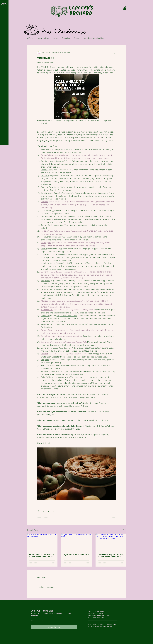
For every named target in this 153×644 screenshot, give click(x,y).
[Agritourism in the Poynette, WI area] (77, 542)
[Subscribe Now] (54, 627)
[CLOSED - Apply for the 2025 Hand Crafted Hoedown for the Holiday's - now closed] (111, 542)
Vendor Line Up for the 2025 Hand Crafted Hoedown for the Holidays (42, 556)
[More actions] (115, 53)
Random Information (62, 38)
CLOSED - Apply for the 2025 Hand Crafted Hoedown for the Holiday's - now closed (111, 556)
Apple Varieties (43, 38)
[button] (4, 4)
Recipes (77, 38)
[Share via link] (54, 511)
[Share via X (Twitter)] (43, 511)
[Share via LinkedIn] (49, 511)
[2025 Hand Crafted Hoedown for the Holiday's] (42, 542)
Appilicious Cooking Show (94, 38)
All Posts (30, 38)
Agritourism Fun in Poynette (76, 554)
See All (124, 530)
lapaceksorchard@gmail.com (99, 616)
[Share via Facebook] (38, 511)
